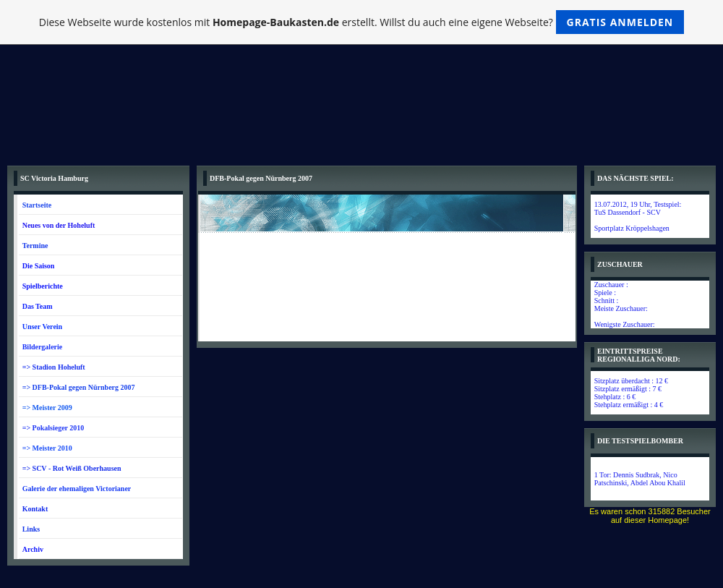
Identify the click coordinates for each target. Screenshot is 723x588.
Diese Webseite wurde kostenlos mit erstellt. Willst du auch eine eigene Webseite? (362, 22)
